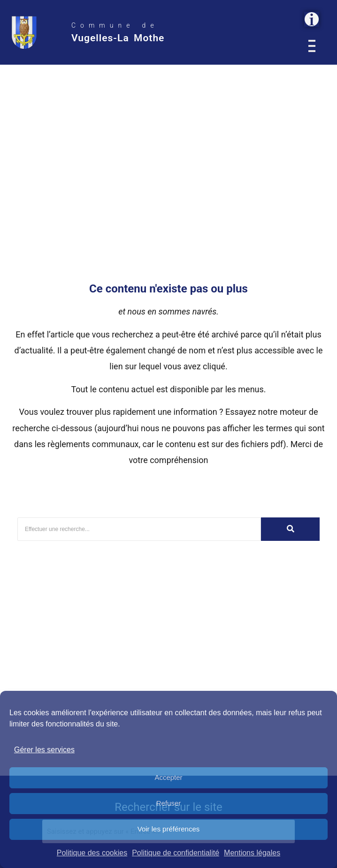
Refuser (169, 803)
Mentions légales (252, 853)
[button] (312, 19)
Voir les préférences (169, 829)
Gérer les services (44, 750)
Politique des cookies (92, 853)
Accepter (168, 777)
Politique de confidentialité (176, 853)
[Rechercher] (139, 529)
